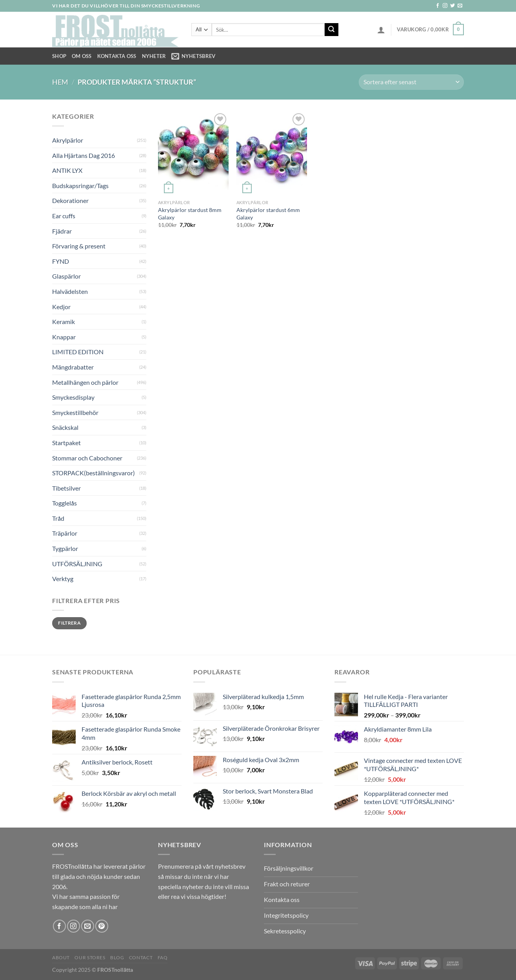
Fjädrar (62, 231)
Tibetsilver (66, 488)
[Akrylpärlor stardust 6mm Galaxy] (272, 154)
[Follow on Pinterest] (102, 926)
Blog (117, 957)
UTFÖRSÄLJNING (77, 564)
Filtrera (69, 623)
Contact (141, 957)
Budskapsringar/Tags (80, 186)
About (61, 957)
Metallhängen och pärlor (85, 382)
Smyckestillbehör (75, 412)
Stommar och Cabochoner (87, 458)
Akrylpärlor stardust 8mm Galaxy (190, 214)
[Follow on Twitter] (452, 6)
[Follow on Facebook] (438, 6)
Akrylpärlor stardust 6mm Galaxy (268, 214)
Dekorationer (70, 200)
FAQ (163, 957)
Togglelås (64, 503)
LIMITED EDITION (78, 352)
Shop (59, 56)
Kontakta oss (117, 56)
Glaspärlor (66, 276)
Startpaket (66, 443)
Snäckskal (65, 427)
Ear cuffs (64, 216)
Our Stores (90, 957)
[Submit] (331, 30)
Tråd (58, 518)
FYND (61, 261)
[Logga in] (381, 30)
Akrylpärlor (68, 140)
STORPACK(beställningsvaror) (94, 473)
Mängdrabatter (73, 367)
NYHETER (154, 56)
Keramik (64, 322)
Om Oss (82, 56)
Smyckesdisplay (73, 397)
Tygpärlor (65, 548)
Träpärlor (65, 533)
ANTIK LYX (67, 170)
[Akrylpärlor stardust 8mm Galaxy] (193, 154)
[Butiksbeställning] (411, 82)
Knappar (64, 337)
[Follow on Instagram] (445, 6)
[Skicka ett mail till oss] (460, 6)
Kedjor (61, 307)
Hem (60, 82)
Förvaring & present (79, 246)
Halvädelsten (70, 291)
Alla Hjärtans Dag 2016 (84, 155)
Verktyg (63, 579)
